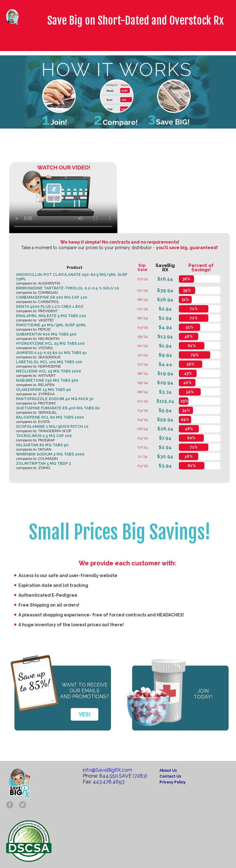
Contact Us (170, 776)
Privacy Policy (173, 782)
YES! (85, 714)
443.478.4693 (109, 782)
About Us (168, 770)
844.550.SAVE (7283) (123, 776)
